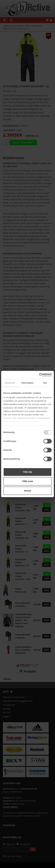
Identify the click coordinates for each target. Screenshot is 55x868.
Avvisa (28, 491)
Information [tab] (28, 383)
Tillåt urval (28, 481)
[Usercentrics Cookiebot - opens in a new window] (39, 375)
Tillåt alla (28, 472)
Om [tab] (45, 383)
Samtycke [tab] (10, 383)
